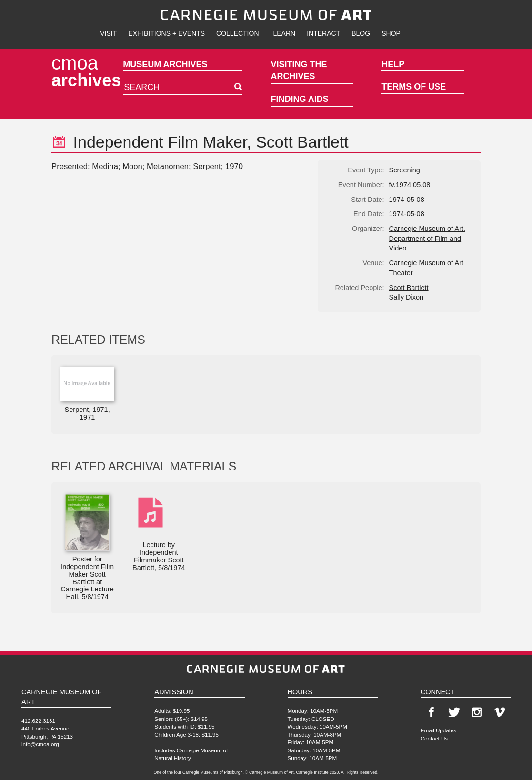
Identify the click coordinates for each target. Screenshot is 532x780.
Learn (285, 33)
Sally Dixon (407, 297)
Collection (237, 33)
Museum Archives (165, 64)
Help (393, 64)
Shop (391, 33)
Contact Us (434, 738)
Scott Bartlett (409, 288)
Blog (361, 33)
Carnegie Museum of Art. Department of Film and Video (427, 238)
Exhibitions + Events (166, 33)
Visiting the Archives (299, 70)
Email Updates (438, 730)
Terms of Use (414, 87)
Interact (323, 33)
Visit (108, 33)
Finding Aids (299, 99)
